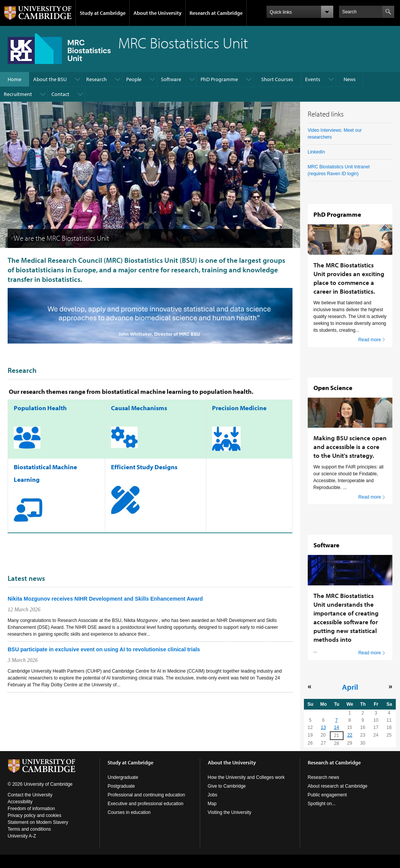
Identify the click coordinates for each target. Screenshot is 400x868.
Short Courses (277, 79)
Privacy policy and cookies (35, 815)
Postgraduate (121, 786)
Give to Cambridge (227, 786)
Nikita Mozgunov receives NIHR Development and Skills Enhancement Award (105, 599)
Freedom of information (31, 809)
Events (313, 79)
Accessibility (20, 802)
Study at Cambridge (103, 13)
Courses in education (129, 812)
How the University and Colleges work (246, 777)
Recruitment (18, 94)
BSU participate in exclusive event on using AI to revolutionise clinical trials (104, 649)
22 (350, 735)
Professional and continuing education (146, 795)
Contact (60, 94)
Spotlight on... (322, 804)
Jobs (213, 795)
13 (323, 727)
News (350, 79)
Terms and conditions (29, 829)
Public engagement (327, 795)
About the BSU (50, 79)
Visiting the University (230, 812)
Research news (324, 777)
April (350, 687)
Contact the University (30, 795)
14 (337, 727)
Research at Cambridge (216, 13)
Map (212, 804)
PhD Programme (219, 79)
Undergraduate (123, 777)
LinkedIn (316, 152)
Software (171, 79)
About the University (157, 13)
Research (96, 79)
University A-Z (22, 836)
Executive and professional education (145, 804)
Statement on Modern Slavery (38, 822)
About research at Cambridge (338, 786)
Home (14, 79)
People (134, 79)
